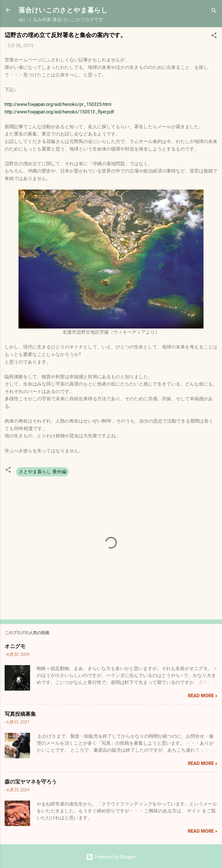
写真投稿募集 (20, 714)
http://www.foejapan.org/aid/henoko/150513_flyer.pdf (59, 112)
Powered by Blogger (111, 857)
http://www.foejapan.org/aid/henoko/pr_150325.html (58, 104)
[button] (214, 36)
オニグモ (15, 646)
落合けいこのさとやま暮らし (63, 10)
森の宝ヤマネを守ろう (31, 781)
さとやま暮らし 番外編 (42, 472)
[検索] (214, 12)
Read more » (203, 696)
